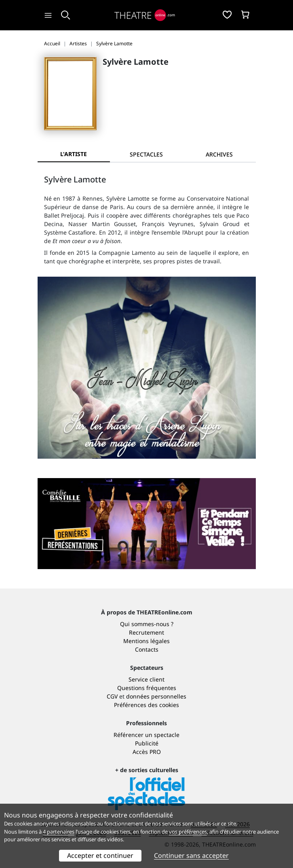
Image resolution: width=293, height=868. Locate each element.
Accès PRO (147, 752)
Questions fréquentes (147, 688)
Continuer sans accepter (191, 855)
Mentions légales (146, 641)
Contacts (147, 649)
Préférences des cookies (146, 705)
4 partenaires (59, 832)
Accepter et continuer (100, 855)
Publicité (147, 743)
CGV (112, 696)
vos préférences (188, 832)
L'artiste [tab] (74, 154)
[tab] (146, 154)
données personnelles (156, 696)
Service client (146, 679)
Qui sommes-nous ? (147, 624)
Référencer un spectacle (146, 735)
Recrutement (146, 632)
